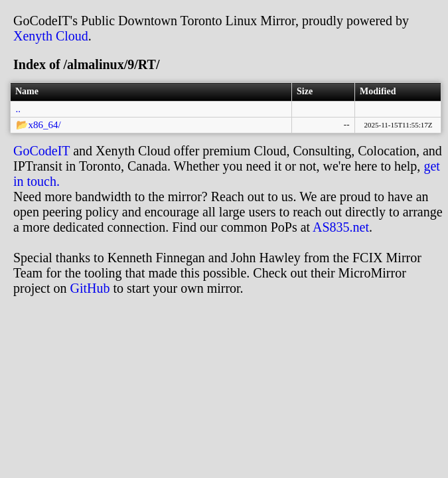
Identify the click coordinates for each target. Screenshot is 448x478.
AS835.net (341, 227)
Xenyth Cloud (51, 36)
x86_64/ (45, 125)
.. (19, 109)
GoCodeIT (41, 151)
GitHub (90, 288)
